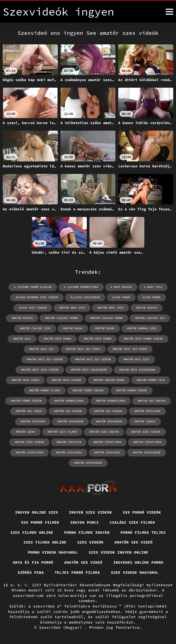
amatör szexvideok (147, 453)
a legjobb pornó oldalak (33, 287)
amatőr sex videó (29, 411)
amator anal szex (72, 308)
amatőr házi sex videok (45, 359)
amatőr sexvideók (70, 421)
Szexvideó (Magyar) (62, 627)
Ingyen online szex (37, 512)
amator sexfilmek (147, 411)
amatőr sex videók (68, 411)
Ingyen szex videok (91, 512)
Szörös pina (31, 572)
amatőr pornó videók (26, 401)
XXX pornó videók (142, 512)
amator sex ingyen (151, 401)
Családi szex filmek (132, 522)
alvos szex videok (33, 308)
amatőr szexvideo (107, 453)
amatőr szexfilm (69, 442)
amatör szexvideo (69, 453)
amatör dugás (105, 328)
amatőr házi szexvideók (89, 370)
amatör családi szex (35, 328)
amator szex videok (146, 432)
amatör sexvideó (33, 421)
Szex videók (90, 542)
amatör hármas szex (142, 328)
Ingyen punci (84, 522)
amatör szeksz (145, 421)
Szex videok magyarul (135, 572)
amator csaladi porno (106, 318)
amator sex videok (108, 411)
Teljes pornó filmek (77, 572)
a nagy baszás (121, 287)
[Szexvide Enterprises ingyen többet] (169, 12)
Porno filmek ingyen (87, 532)
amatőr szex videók (29, 442)
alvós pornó (151, 297)
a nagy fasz (153, 287)
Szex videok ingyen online (119, 552)
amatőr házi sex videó (130, 349)
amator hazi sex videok (93, 359)
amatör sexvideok (109, 421)
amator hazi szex (136, 359)
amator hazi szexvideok (137, 370)
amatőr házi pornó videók (143, 339)
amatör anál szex (111, 308)
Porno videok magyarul (53, 552)
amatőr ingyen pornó (109, 380)
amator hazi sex (41, 349)
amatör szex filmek (62, 432)
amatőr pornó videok (132, 390)
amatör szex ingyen (104, 432)
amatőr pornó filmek (45, 390)
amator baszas (147, 308)
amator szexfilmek (147, 442)
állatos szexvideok (85, 297)
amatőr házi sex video (83, 349)
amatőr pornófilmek (69, 401)
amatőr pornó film (151, 380)
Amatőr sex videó (133, 542)
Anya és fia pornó (33, 562)
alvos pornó (121, 297)
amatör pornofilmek (111, 401)
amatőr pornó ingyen (88, 390)
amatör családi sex (150, 318)
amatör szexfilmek (29, 453)
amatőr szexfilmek (107, 442)
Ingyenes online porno (138, 562)
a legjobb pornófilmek (81, 287)
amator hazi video (25, 380)
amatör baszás (22, 318)
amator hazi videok (66, 380)
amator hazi (22, 339)
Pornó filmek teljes (143, 532)
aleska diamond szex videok (37, 297)
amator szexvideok (88, 463)
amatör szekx (25, 432)
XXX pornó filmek (40, 522)
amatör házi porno (57, 339)
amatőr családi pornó (61, 318)
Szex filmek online (32, 532)
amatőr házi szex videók (40, 370)
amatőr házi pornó (97, 339)
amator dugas (73, 328)
